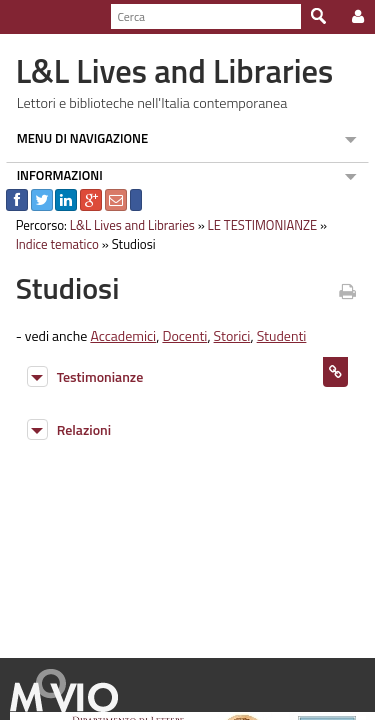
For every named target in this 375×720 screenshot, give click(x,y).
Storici (226, 335)
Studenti (276, 335)
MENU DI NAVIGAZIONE (77, 138)
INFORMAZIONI (54, 175)
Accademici (118, 335)
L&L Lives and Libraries (126, 225)
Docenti (179, 335)
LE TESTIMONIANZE (257, 225)
